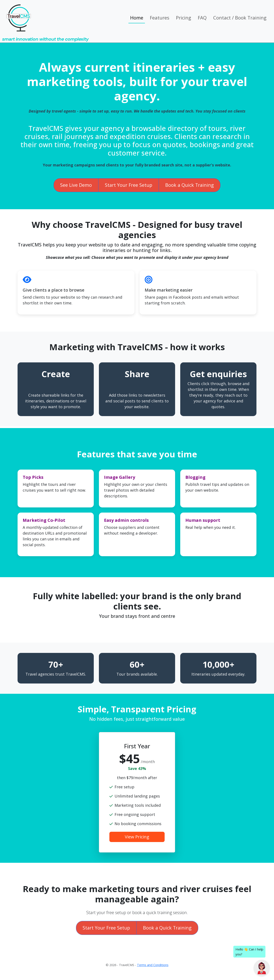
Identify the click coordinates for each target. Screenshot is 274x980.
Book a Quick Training (190, 185)
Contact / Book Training (240, 18)
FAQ (202, 18)
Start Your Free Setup (129, 185)
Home (137, 18)
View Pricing (137, 837)
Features (160, 18)
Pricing (184, 18)
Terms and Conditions (153, 965)
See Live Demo (76, 185)
